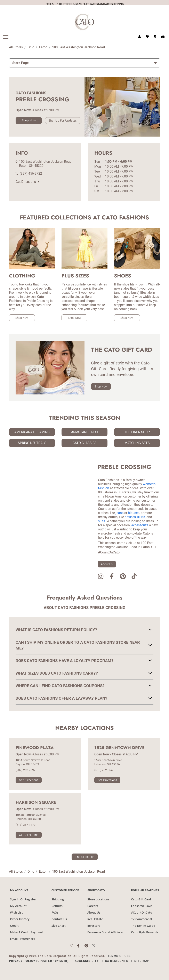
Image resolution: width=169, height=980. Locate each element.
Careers (93, 906)
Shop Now (29, 120)
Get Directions (27, 182)
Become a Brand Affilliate (105, 932)
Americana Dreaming (32, 432)
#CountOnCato (142, 912)
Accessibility (87, 961)
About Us (107, 564)
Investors (94, 926)
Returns (57, 906)
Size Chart (59, 926)
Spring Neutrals (32, 443)
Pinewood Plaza (35, 748)
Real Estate (95, 919)
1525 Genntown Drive (119, 748)
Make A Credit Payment (27, 932)
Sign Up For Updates (63, 120)
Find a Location (85, 857)
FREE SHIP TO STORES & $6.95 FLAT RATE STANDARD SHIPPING (85, 4)
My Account (18, 906)
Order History (20, 919)
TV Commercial (142, 919)
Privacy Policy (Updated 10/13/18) (39, 961)
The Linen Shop (137, 432)
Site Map (142, 961)
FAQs (55, 912)
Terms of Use (119, 956)
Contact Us (59, 919)
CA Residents (117, 961)
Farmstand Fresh (84, 432)
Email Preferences (23, 939)
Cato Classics (85, 443)
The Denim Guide (143, 926)
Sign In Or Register (23, 899)
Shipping (58, 899)
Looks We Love (142, 906)
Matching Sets (137, 443)
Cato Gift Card (141, 899)
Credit (14, 926)
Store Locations (98, 899)
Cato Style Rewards (145, 932)
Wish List (16, 912)
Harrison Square (36, 803)
